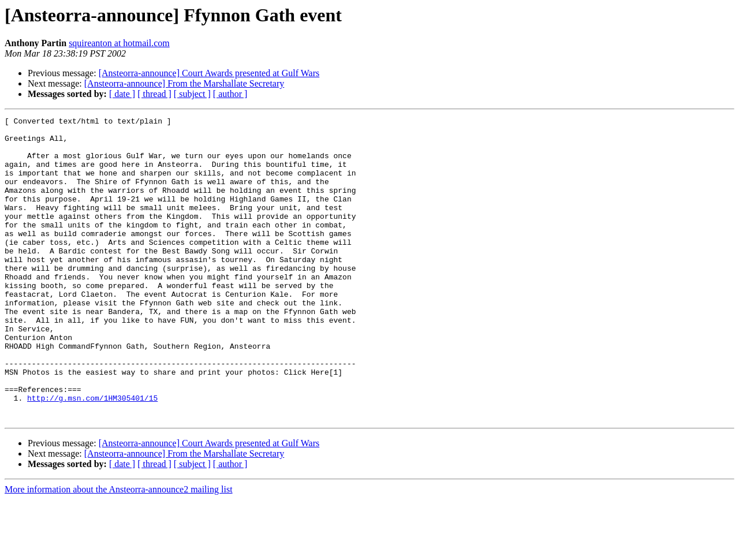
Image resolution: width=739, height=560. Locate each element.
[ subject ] (192, 94)
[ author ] (230, 94)
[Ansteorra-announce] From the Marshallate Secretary (184, 83)
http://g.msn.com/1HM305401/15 (92, 455)
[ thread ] (154, 94)
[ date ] (122, 94)
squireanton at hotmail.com (119, 43)
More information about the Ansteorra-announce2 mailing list (119, 550)
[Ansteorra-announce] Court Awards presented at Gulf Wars (209, 73)
